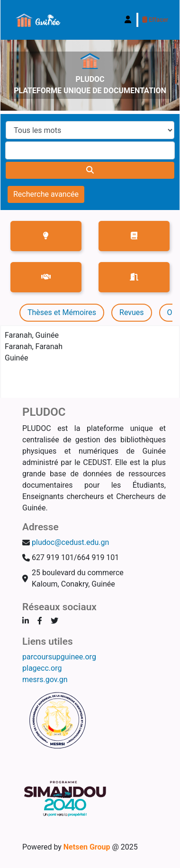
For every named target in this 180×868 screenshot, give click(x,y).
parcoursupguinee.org (59, 657)
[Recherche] (90, 170)
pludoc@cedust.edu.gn (70, 542)
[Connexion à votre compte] (128, 20)
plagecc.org (42, 668)
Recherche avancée (46, 194)
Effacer (155, 20)
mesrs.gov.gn (45, 679)
